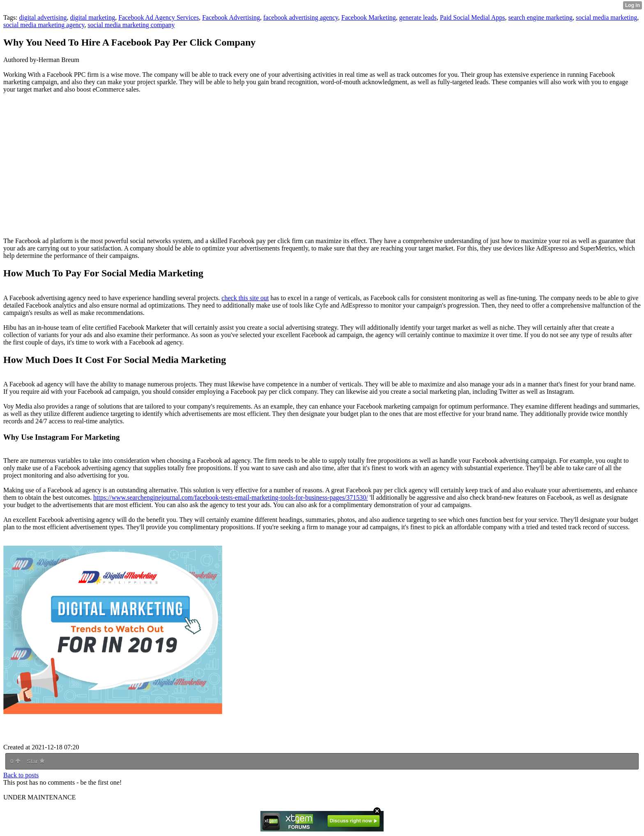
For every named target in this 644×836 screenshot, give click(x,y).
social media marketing (606, 17)
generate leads (418, 17)
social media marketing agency (44, 25)
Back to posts (21, 775)
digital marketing (92, 17)
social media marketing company (131, 25)
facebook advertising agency (301, 17)
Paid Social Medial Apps (473, 17)
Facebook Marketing (369, 17)
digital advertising (43, 17)
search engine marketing (540, 17)
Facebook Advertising (231, 17)
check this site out (245, 298)
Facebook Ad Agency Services (159, 17)
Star (36, 761)
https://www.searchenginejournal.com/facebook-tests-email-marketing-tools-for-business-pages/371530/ (231, 497)
